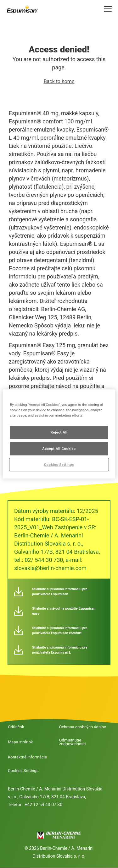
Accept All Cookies (59, 448)
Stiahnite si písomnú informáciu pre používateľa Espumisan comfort (60, 631)
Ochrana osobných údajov (83, 727)
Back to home (59, 81)
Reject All (59, 432)
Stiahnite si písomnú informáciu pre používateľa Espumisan (60, 592)
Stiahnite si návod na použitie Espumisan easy (64, 611)
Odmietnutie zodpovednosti (73, 742)
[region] (59, 434)
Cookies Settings (23, 771)
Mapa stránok (20, 742)
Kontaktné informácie (27, 757)
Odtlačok (16, 727)
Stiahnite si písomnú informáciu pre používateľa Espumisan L (60, 650)
